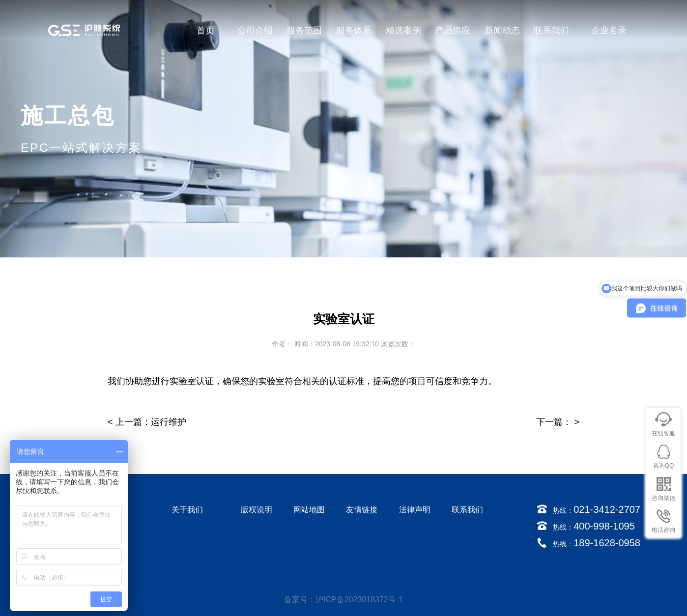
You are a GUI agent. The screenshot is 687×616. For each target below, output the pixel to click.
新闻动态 (502, 30)
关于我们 (187, 510)
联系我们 (551, 30)
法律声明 (415, 510)
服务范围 (304, 30)
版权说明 (257, 510)
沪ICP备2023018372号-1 (359, 600)
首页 (205, 30)
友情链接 (362, 510)
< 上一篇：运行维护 (147, 422)
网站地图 (309, 510)
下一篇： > (558, 422)
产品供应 (453, 30)
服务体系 (354, 30)
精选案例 (403, 30)
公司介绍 (255, 30)
